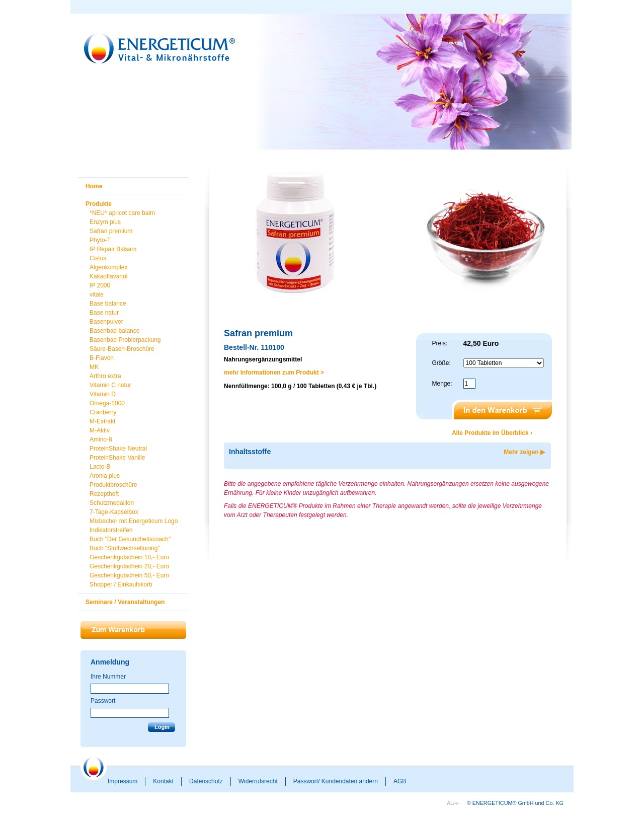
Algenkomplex (108, 267)
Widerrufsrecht (258, 781)
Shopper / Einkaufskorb (121, 584)
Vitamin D (103, 394)
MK (94, 367)
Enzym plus (105, 222)
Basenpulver (106, 322)
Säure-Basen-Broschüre (122, 349)
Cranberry (103, 412)
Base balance (108, 304)
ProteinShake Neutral (118, 449)
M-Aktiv (100, 430)
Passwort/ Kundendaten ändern (336, 781)
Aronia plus (105, 476)
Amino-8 (101, 439)
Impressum (123, 781)
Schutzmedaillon (112, 503)
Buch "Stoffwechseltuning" (125, 548)
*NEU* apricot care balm (122, 213)
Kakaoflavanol (108, 276)
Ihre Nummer (108, 677)
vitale (97, 294)
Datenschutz (206, 781)
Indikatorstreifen (111, 530)
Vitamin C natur (110, 385)
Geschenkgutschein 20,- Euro (129, 566)
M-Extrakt (102, 421)
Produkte (99, 204)
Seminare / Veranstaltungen (125, 602)
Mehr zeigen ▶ (524, 452)
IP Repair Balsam (113, 249)
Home (94, 186)
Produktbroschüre (113, 485)
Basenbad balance (114, 331)
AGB (400, 781)
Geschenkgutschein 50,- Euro (129, 575)
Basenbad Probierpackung (125, 340)
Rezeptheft (104, 494)
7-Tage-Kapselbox (114, 512)
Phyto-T (100, 240)
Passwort (103, 701)
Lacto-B (100, 467)
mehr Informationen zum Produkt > (274, 373)
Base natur (104, 313)
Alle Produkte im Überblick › (492, 433)
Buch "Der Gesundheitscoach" (130, 539)
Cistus (98, 258)
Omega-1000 (107, 403)
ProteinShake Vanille (117, 458)
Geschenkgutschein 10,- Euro (129, 557)
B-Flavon (102, 358)
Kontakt (163, 781)
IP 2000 (100, 285)
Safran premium (111, 231)
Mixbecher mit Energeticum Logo (134, 521)
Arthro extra (105, 376)
